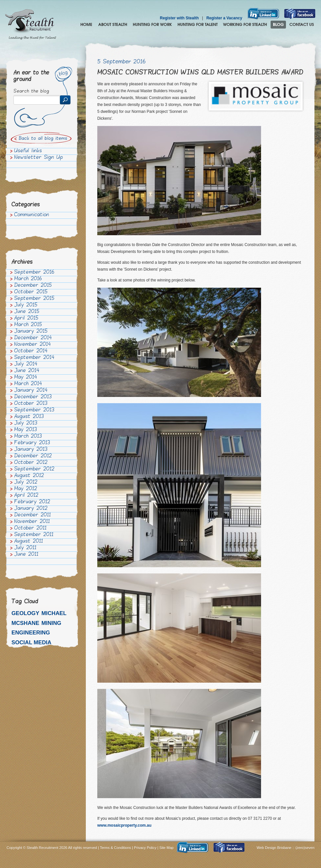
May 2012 (26, 489)
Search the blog (31, 92)
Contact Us (302, 25)
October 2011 (30, 528)
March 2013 (28, 437)
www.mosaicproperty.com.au (124, 825)
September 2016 (34, 273)
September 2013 (34, 410)
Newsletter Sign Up (38, 158)
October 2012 (31, 463)
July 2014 (26, 364)
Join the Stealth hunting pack (245, 25)
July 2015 (26, 305)
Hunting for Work (152, 25)
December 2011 (32, 515)
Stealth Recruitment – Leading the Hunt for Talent (31, 25)
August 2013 (29, 417)
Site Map (167, 848)
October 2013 (31, 404)
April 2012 (26, 496)
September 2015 (34, 299)
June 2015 (27, 312)
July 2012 (26, 483)
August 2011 (28, 542)
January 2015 (31, 332)
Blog (278, 25)
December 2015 (33, 286)
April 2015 (26, 319)
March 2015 (28, 325)
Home (86, 25)
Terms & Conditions (115, 848)
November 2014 (32, 345)
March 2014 (28, 384)
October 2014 (31, 351)
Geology (25, 613)
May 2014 (26, 378)
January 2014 (31, 391)
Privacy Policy (145, 848)
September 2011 (34, 535)
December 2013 (33, 397)
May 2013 (26, 430)
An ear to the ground (31, 76)
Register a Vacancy (224, 18)
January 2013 (31, 450)
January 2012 (31, 509)
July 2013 (26, 424)
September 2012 (34, 469)
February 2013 (32, 443)
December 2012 (33, 456)
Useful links (28, 151)
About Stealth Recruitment (113, 25)
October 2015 (31, 292)
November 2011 (32, 522)
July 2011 (25, 548)
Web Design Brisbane (275, 848)
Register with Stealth (179, 18)
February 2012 (32, 502)
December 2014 (33, 338)
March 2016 (28, 279)
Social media (31, 642)
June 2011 (26, 555)
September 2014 (34, 358)
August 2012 (29, 476)
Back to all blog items (43, 139)
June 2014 (27, 371)
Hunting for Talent (198, 25)
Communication (32, 215)
